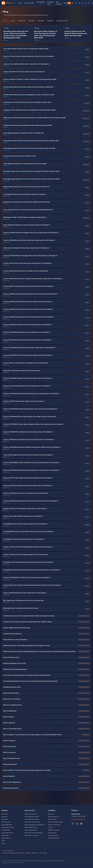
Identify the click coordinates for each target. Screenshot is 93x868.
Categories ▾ (41, 3)
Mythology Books (7, 825)
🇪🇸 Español (28, 853)
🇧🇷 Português (43, 853)
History (13, 21)
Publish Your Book (54, 838)
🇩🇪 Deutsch (5, 853)
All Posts (5, 21)
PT (89, 3)
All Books (4, 817)
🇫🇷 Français (21, 853)
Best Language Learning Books (35, 825)
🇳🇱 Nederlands (13, 853)
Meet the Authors (54, 817)
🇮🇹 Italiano (35, 853)
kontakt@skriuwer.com (78, 819)
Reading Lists (50, 3)
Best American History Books (34, 833)
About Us (51, 814)
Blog (66, 3)
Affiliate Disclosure (54, 830)
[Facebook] (73, 824)
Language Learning (62, 21)
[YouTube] (81, 824)
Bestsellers (29, 3)
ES (83, 3)
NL (76, 3)
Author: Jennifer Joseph (55, 822)
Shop (20, 3)
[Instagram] (77, 824)
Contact (51, 827)
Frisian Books (6, 830)
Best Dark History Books (32, 822)
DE (73, 3)
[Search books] (92, 3)
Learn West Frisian (7, 833)
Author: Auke (52, 819)
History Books (6, 822)
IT (86, 3)
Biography (50, 21)
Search (4, 843)
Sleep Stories (22, 21)
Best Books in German (32, 835)
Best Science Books (31, 830)
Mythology (41, 21)
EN (69, 3)
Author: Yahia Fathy (54, 825)
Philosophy (32, 21)
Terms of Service (53, 835)
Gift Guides (59, 3)
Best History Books (31, 814)
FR (79, 3)
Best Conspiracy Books (32, 819)
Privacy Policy (52, 833)
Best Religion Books (31, 827)
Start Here (5, 814)
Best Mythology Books (32, 817)
